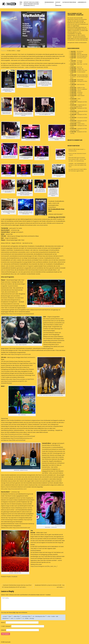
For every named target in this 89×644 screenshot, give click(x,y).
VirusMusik (14, 577)
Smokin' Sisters (81, 124)
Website (3, 630)
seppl (19, 51)
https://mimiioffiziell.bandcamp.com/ (21, 438)
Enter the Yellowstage (82, 55)
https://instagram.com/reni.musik (21, 354)
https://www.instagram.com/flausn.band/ (22, 314)
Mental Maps (80, 80)
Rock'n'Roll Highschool (82, 56)
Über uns (21, 3)
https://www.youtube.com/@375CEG (23, 379)
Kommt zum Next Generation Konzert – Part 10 (77, 154)
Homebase (80, 92)
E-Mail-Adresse (6, 626)
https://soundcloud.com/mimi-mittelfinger (17, 434)
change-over (80, 69)
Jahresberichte (82, 2)
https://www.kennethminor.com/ (17, 489)
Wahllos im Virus (81, 88)
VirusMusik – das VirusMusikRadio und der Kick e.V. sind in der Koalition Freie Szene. (77, 165)
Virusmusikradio (49, 2)
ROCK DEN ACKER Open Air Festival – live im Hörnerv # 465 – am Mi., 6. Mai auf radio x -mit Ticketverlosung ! (77, 159)
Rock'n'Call (79, 67)
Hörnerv (79, 91)
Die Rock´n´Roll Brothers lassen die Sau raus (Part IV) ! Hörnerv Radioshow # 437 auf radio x (17, 586)
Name (3, 622)
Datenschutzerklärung (69, 2)
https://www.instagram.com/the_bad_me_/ (44, 566)
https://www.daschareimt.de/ (21, 528)
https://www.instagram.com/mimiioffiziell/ (23, 436)
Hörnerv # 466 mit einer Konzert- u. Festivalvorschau (77, 150)
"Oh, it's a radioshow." (82, 89)
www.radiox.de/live (7, 225)
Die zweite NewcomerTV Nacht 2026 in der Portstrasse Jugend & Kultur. (78, 170)
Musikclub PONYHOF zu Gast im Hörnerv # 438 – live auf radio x (50, 586)
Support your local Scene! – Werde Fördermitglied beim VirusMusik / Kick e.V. (32, 4)
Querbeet (79, 53)
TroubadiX (80, 94)
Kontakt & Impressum (58, 4)
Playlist (9, 577)
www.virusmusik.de (42, 225)
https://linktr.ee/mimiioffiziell (17, 440)
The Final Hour (80, 51)
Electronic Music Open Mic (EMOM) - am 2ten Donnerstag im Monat (79, 77)
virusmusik (7, 642)
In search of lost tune (82, 70)
